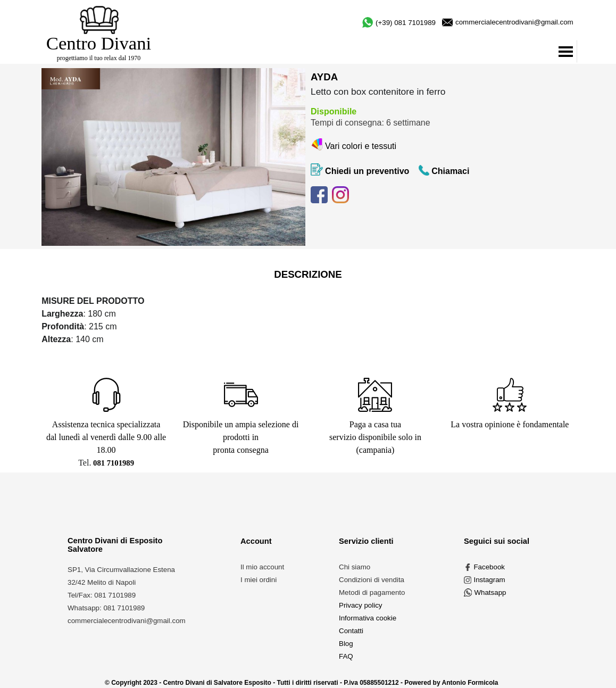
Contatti (351, 631)
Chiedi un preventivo (367, 171)
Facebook (489, 567)
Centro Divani (99, 43)
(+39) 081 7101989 (406, 23)
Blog (346, 644)
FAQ (346, 656)
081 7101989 (114, 463)
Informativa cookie (368, 618)
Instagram (489, 580)
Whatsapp (490, 592)
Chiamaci (450, 171)
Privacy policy (360, 605)
